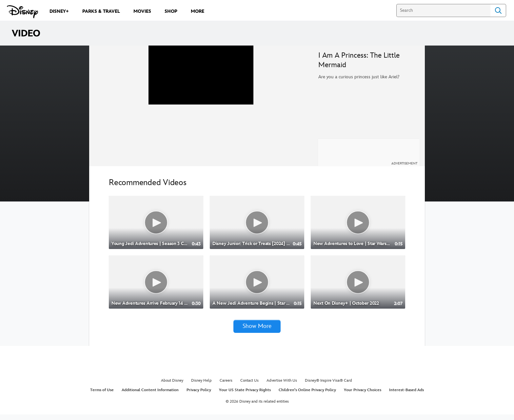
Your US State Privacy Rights (245, 396)
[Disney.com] (22, 12)
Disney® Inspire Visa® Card (328, 386)
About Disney (172, 386)
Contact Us (249, 386)
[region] (201, 108)
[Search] (443, 10)
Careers (226, 386)
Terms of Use (102, 396)
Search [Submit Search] (498, 10)
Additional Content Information (150, 396)
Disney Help (201, 386)
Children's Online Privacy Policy (307, 396)
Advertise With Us (282, 386)
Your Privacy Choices (363, 396)
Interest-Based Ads (406, 396)
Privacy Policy (199, 396)
